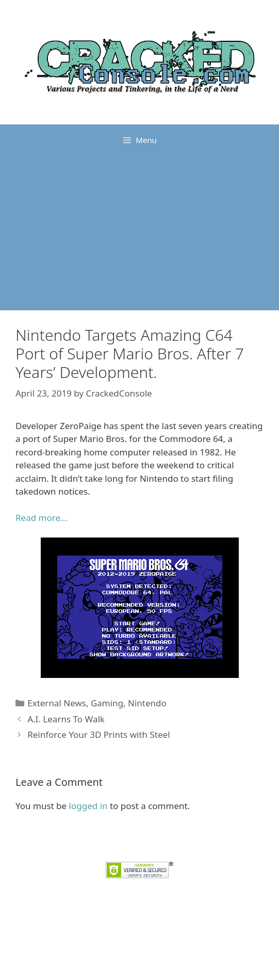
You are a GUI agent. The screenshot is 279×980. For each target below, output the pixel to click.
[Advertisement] (139, 233)
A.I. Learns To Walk (66, 719)
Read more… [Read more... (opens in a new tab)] (41, 518)
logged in (88, 806)
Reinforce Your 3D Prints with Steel (99, 734)
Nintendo (147, 703)
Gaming (107, 703)
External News (57, 703)
